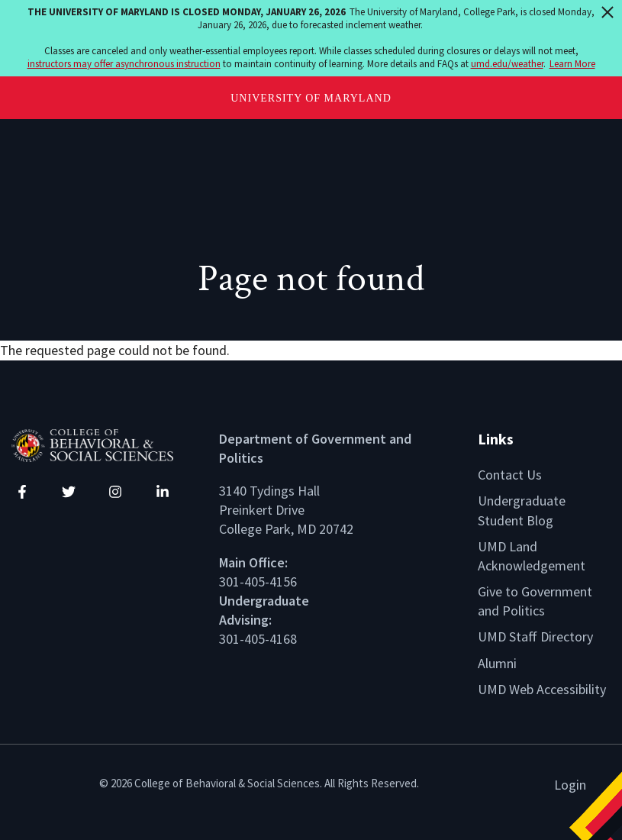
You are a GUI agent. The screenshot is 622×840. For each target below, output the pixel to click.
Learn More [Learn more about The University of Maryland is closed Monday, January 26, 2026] (572, 64)
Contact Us (510, 475)
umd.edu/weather (507, 64)
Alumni (497, 663)
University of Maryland (311, 98)
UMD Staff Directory (535, 636)
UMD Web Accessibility (542, 689)
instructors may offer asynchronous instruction (124, 64)
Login (570, 785)
